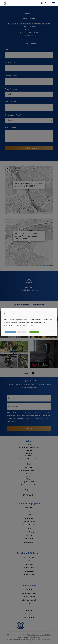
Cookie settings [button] (10, 332)
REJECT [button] (22, 332)
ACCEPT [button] (34, 332)
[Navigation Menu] (53, 3)
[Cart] (50, 3)
